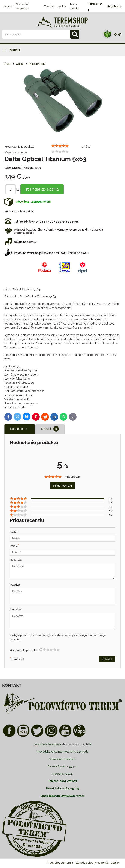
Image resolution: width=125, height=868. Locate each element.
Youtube (49, 6)
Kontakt (62, 6)
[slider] (60, 146)
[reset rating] (41, 650)
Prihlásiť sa (96, 4)
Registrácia (114, 6)
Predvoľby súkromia (60, 863)
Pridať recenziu (62, 486)
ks (13, 190)
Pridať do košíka (42, 189)
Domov (8, 6)
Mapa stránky (75, 6)
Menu (10, 50)
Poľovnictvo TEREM (76, 744)
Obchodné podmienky (23, 6)
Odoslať (107, 659)
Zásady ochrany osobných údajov (98, 863)
